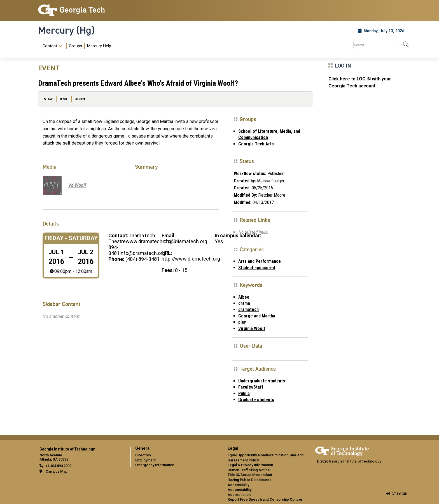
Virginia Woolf (252, 328)
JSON (80, 99)
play (242, 322)
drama (244, 303)
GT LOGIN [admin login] (400, 494)
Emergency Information (155, 465)
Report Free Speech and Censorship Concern (266, 499)
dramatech (248, 309)
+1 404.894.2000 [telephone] (58, 466)
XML (64, 99)
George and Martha (257, 316)
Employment (145, 460)
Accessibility (238, 485)
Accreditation (239, 495)
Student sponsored (257, 268)
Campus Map (57, 471)
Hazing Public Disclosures (249, 480)
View (48, 99)
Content (50, 46)
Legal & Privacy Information (250, 465)
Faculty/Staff (251, 387)
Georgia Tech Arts (256, 144)
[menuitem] (76, 46)
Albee (244, 297)
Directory (143, 455)
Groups (75, 46)
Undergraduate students (262, 381)
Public (244, 393)
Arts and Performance (260, 261)
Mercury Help (99, 46)
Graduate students (256, 400)
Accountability (240, 490)
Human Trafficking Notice (249, 470)
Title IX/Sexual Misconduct (250, 475)
